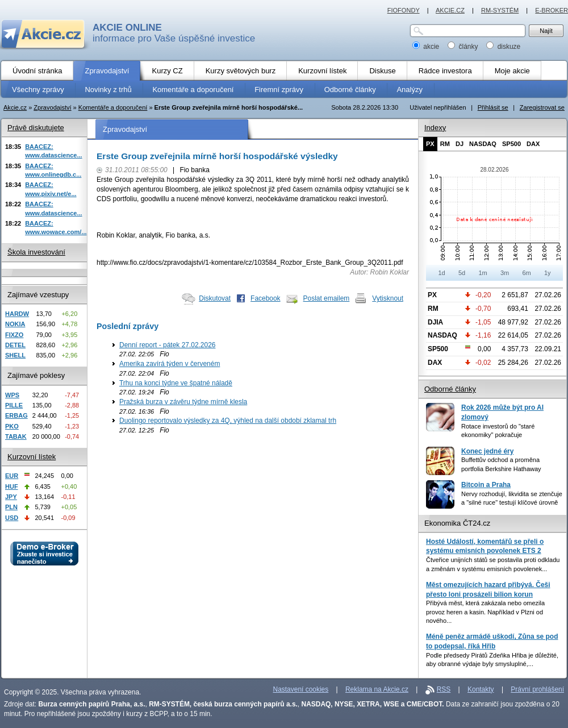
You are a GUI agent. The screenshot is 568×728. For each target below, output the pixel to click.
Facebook (266, 298)
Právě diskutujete (36, 128)
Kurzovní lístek (32, 457)
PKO (12, 426)
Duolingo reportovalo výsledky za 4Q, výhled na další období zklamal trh (228, 421)
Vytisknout (388, 298)
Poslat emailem (327, 298)
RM (445, 144)
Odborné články (450, 389)
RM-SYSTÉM (500, 10)
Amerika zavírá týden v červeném (170, 364)
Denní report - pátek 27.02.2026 (167, 345)
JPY (11, 497)
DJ (460, 144)
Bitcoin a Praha (486, 485)
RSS (444, 689)
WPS (12, 395)
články (464, 47)
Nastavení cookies (301, 689)
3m (505, 273)
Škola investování (36, 252)
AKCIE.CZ (450, 10)
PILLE (14, 405)
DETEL (15, 345)
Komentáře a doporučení (113, 107)
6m (526, 273)
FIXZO (14, 335)
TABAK (16, 436)
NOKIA (15, 324)
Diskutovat (215, 298)
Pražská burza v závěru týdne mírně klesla (183, 402)
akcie (427, 47)
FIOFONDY (404, 10)
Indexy (435, 128)
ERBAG (16, 415)
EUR (12, 476)
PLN (11, 507)
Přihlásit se (493, 107)
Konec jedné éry (487, 451)
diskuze (503, 47)
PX (430, 144)
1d (441, 273)
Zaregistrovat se (542, 107)
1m (483, 273)
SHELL (15, 355)
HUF (12, 486)
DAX (533, 144)
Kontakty (481, 689)
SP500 (511, 144)
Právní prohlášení (537, 689)
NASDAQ (483, 144)
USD (12, 518)
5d (462, 273)
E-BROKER (552, 10)
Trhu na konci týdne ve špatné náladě (176, 383)
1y (548, 273)
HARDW (17, 314)
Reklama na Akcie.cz (377, 689)
